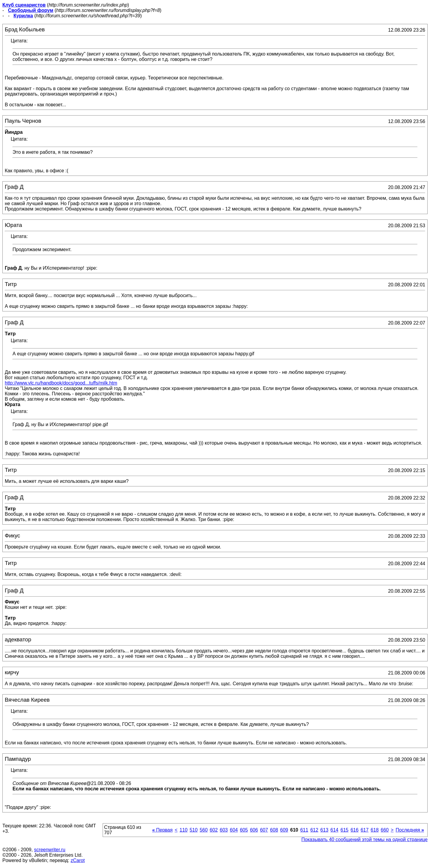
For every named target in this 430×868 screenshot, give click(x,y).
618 (375, 830)
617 (365, 830)
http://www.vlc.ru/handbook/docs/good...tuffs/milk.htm (61, 383)
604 (234, 830)
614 (334, 830)
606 (254, 830)
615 (345, 830)
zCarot (78, 860)
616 (355, 830)
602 (214, 830)
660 (385, 830)
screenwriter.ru (50, 850)
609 (284, 830)
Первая (162, 830)
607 (264, 830)
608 (274, 830)
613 (325, 830)
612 (314, 830)
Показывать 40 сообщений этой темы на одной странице (365, 839)
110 (184, 830)
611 (304, 830)
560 (204, 830)
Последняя (410, 830)
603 (224, 830)
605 (244, 830)
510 (194, 830)
